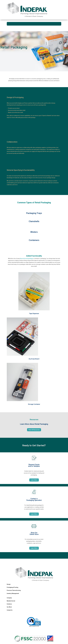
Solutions (9, 604)
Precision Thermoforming (14, 590)
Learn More (34, 480)
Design (9, 584)
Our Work (9, 607)
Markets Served (11, 601)
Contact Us (10, 610)
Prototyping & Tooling (12, 587)
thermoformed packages (27, 259)
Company (9, 598)
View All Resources (34, 430)
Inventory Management (13, 593)
